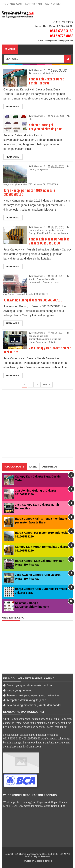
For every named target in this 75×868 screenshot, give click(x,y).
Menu (10, 49)
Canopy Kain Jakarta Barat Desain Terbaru (46, 81)
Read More (13, 106)
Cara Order (53, 4)
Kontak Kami (33, 4)
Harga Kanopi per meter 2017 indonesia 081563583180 (31, 184)
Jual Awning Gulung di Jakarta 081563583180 (26, 294)
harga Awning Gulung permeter (44, 282)
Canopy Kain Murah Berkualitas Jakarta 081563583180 (49, 241)
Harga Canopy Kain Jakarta (42, 342)
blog (31, 119)
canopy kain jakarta (38, 169)
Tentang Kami (12, 4)
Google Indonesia (44, 861)
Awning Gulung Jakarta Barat (43, 279)
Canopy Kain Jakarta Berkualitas (45, 339)
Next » (46, 384)
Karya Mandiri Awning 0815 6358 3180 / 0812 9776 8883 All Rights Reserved (45, 855)
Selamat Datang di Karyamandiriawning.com (46, 127)
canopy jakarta (36, 230)
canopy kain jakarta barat (44, 73)
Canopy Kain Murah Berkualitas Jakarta (48, 233)
